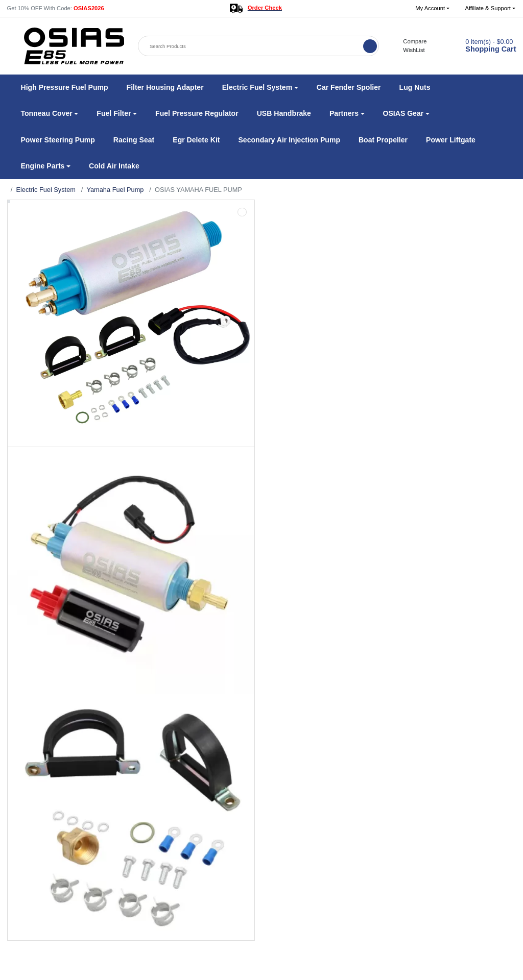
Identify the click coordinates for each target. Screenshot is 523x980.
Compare (410, 41)
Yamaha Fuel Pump (115, 190)
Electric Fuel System (45, 190)
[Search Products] (251, 46)
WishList (409, 50)
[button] (432, 8)
